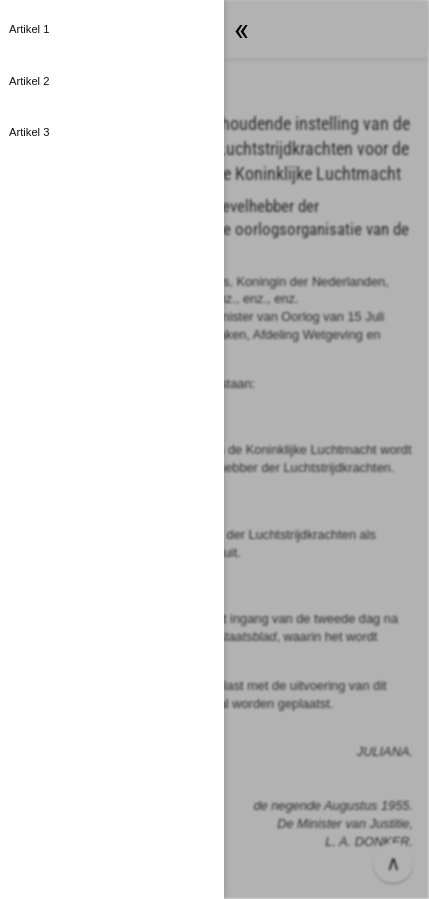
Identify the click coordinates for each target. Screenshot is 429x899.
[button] (112, 30)
